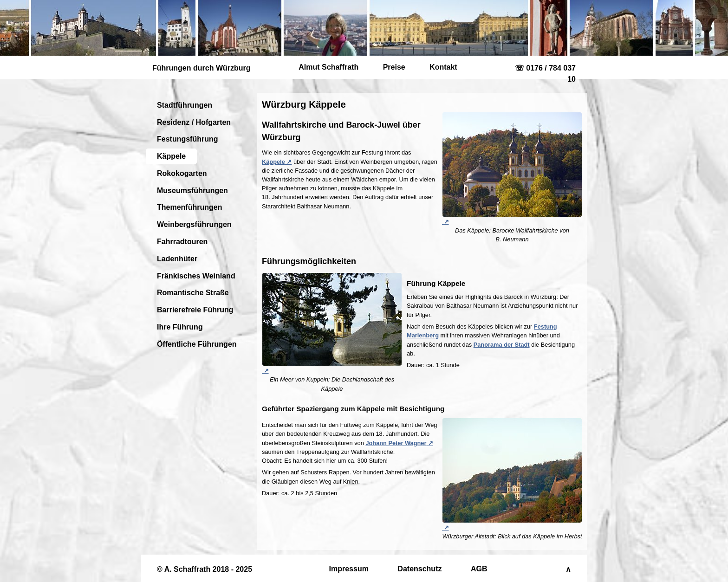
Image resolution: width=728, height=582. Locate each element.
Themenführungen (189, 207)
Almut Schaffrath (328, 67)
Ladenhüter (177, 259)
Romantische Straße (193, 293)
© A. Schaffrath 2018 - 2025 (205, 569)
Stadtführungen (185, 105)
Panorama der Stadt (502, 345)
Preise (394, 67)
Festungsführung (188, 139)
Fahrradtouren (182, 242)
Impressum (349, 569)
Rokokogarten (182, 173)
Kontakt (443, 67)
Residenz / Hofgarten (194, 122)
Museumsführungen (192, 191)
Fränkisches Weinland (196, 276)
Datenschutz (419, 569)
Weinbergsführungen (194, 224)
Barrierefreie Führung (195, 310)
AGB (479, 569)
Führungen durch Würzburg (201, 68)
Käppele (171, 156)
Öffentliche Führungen (197, 344)
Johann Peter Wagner (396, 443)
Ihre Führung (180, 327)
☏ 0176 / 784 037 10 (545, 74)
